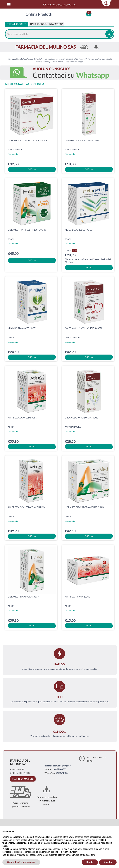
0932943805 (60, 769)
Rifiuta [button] (90, 862)
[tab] (47, 24)
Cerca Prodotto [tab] (17, 24)
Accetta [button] (108, 862)
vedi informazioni (23, 779)
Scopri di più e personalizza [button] (21, 862)
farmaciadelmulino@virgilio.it (58, 766)
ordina (32, 169)
